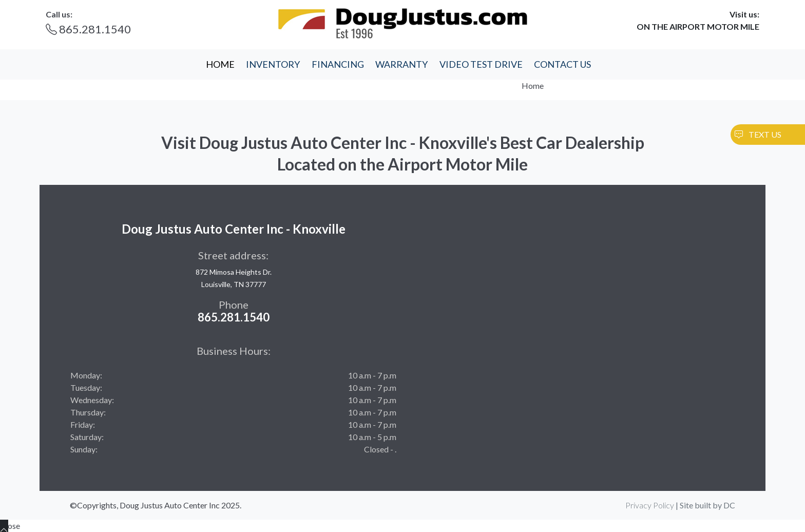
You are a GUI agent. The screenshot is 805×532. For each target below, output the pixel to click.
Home (533, 85)
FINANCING (338, 64)
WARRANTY (401, 64)
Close (10, 526)
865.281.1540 (88, 29)
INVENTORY (273, 64)
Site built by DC (707, 505)
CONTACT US (562, 64)
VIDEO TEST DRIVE (481, 64)
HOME (220, 64)
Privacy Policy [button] (650, 505)
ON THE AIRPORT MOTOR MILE (698, 26)
